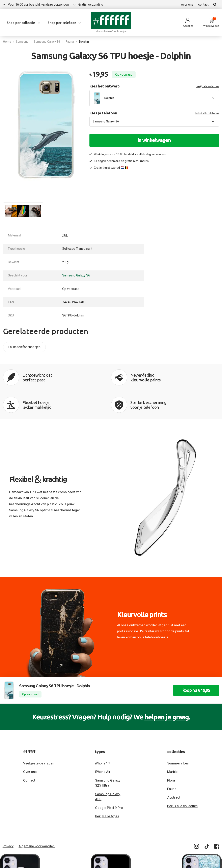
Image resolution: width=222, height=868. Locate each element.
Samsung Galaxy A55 (108, 771)
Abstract (174, 771)
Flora (171, 754)
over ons (187, 5)
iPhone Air (103, 746)
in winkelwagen (154, 140)
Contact (29, 754)
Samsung (23, 42)
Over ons (30, 746)
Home (7, 42)
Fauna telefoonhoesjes (24, 347)
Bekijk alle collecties (182, 780)
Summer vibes (178, 737)
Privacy (8, 820)
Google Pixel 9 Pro (109, 782)
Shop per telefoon (62, 23)
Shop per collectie (21, 23)
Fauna (71, 42)
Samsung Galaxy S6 (48, 42)
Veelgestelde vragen (39, 737)
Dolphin (85, 42)
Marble (172, 746)
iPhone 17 (103, 737)
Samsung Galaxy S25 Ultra (108, 757)
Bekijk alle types (107, 790)
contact (203, 5)
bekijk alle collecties (207, 86)
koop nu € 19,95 (194, 664)
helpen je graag (166, 691)
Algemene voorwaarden (37, 820)
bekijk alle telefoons (207, 113)
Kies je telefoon (154, 113)
